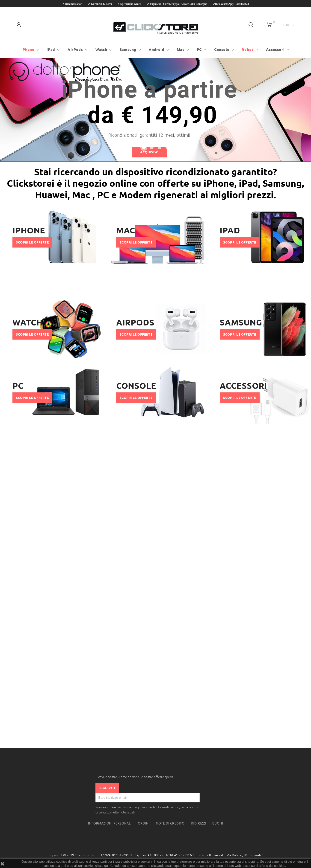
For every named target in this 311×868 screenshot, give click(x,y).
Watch (101, 49)
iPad (51, 49)
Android (156, 49)
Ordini (144, 823)
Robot (247, 49)
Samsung (128, 49)
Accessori (275, 49)
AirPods (75, 49)
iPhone (28, 49)
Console (222, 49)
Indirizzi (198, 823)
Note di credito (170, 823)
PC (199, 49)
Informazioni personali (110, 823)
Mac (181, 49)
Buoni (218, 823)
